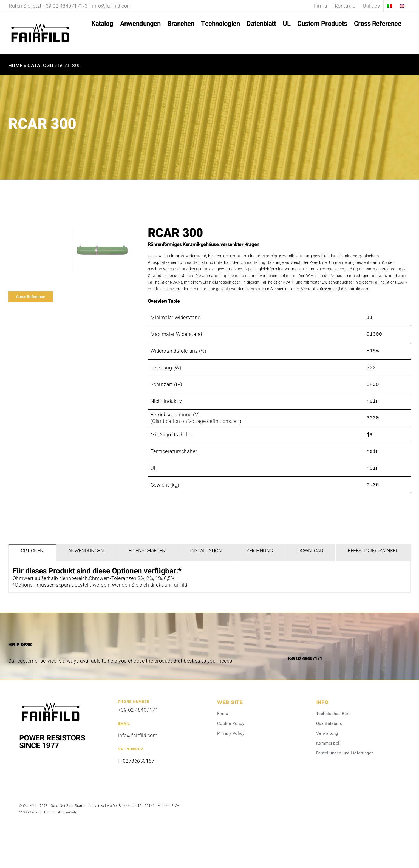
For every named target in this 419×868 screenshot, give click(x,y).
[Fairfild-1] (51, 702)
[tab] (32, 553)
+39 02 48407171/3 (65, 6)
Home (15, 65)
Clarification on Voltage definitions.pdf (196, 421)
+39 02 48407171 (138, 710)
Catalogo (40, 65)
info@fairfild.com (112, 6)
